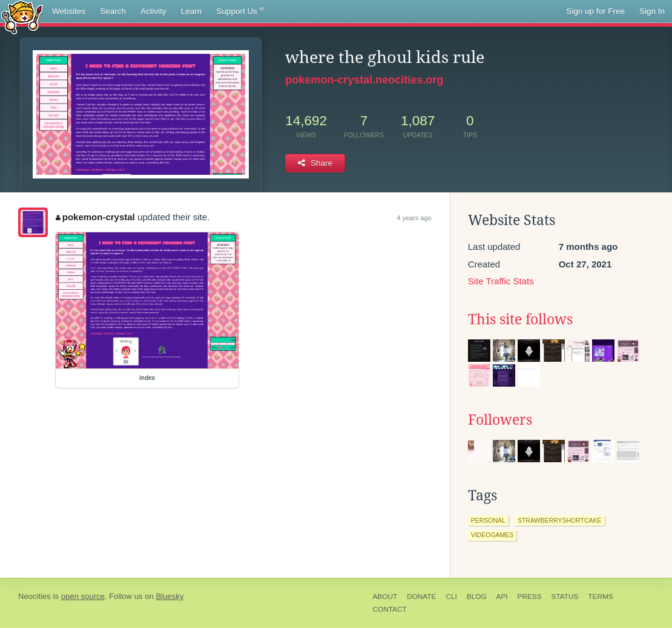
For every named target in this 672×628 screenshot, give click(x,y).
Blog (477, 597)
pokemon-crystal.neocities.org (364, 80)
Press (530, 597)
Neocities (35, 596)
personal (488, 520)
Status (565, 597)
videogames (492, 535)
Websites (69, 11)
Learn (192, 11)
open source (83, 596)
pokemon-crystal (95, 217)
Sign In (652, 11)
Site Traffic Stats (501, 281)
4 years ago (414, 218)
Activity (153, 11)
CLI (451, 597)
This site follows (520, 319)
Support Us (240, 11)
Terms (600, 597)
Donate (421, 597)
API (502, 597)
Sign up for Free (595, 11)
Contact (390, 609)
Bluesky (170, 596)
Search (113, 11)
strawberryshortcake (560, 520)
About (385, 597)
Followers (500, 420)
